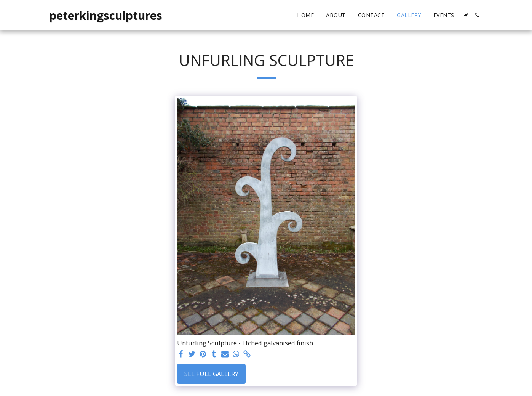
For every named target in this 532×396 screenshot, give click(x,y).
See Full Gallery (211, 374)
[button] (466, 15)
